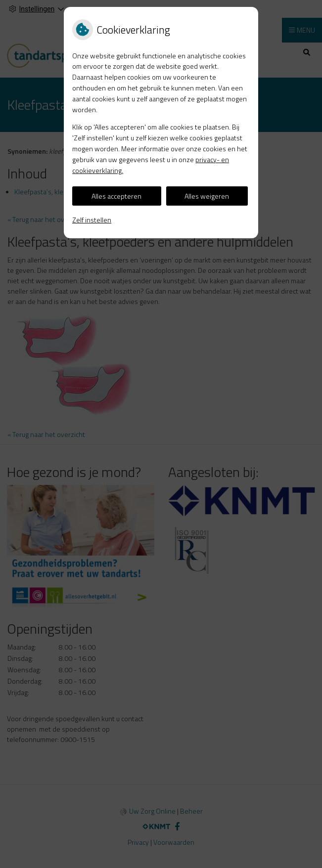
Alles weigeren (207, 196)
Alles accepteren (116, 196)
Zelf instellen (92, 220)
